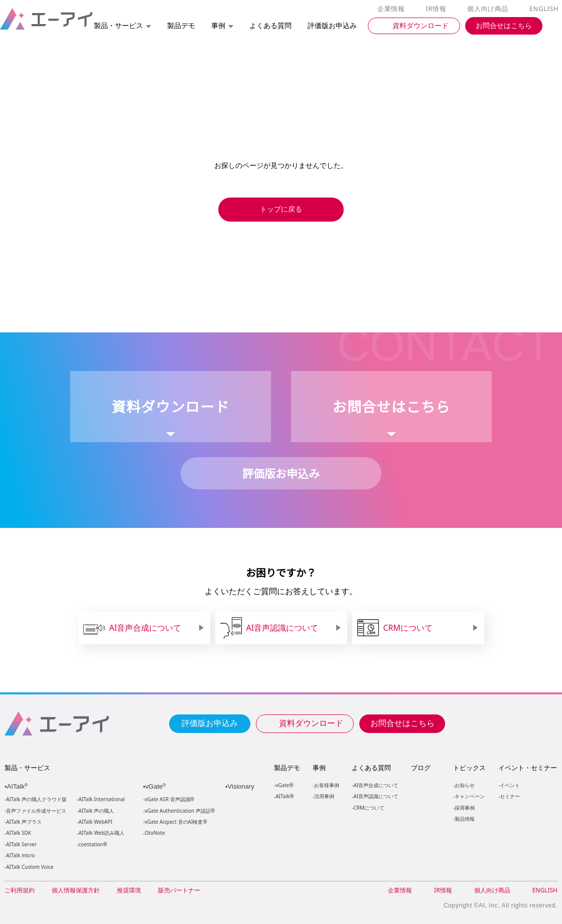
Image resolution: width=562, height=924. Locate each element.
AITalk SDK (19, 833)
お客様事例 (327, 785)
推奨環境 (129, 890)
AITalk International (102, 799)
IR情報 (438, 9)
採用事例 (464, 807)
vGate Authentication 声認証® (179, 811)
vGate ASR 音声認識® (168, 799)
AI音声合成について (376, 785)
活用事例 (324, 796)
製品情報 (464, 818)
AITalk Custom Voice (29, 867)
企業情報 (393, 9)
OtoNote (154, 833)
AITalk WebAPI (95, 822)
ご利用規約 (20, 890)
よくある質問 (371, 768)
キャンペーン (469, 796)
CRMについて (369, 807)
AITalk (19, 786)
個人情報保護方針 (76, 890)
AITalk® (284, 796)
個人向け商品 (489, 9)
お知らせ (464, 785)
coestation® (92, 845)
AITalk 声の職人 (97, 811)
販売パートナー (179, 890)
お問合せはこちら (402, 722)
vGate (157, 786)
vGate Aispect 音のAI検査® (175, 822)
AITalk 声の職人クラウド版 (36, 799)
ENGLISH (545, 9)
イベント (509, 785)
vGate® (284, 785)
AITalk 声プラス (24, 822)
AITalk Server (21, 845)
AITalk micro (20, 856)
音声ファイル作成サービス (36, 811)
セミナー (509, 796)
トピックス (469, 768)
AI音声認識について (376, 796)
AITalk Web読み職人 (102, 833)
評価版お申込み (210, 722)
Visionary (242, 786)
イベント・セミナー (527, 768)
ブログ (420, 768)
